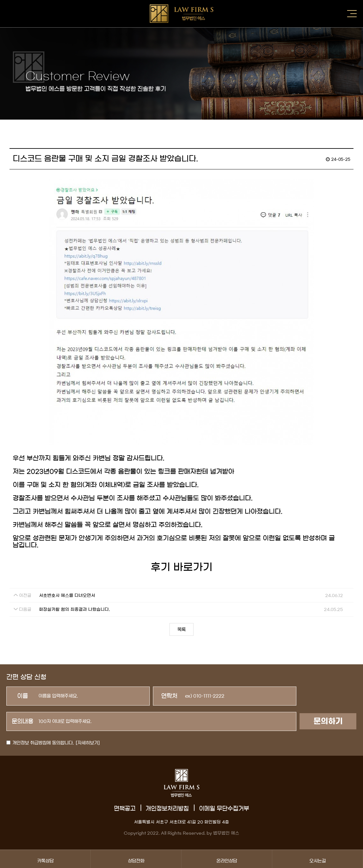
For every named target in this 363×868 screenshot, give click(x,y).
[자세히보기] (88, 743)
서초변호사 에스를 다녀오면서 (67, 596)
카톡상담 (45, 859)
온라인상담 (227, 859)
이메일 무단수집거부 (224, 809)
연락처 (169, 696)
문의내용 (23, 721)
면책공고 (125, 809)
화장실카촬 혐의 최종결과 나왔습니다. (74, 610)
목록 (181, 630)
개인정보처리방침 (167, 809)
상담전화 (136, 859)
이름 (23, 696)
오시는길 (317, 859)
